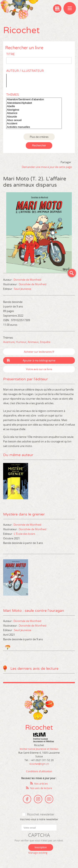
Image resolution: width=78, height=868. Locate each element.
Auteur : (8, 280)
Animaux (33, 342)
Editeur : (9, 289)
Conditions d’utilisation (39, 771)
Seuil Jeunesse (23, 289)
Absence (34, 113)
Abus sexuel (34, 120)
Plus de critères (39, 137)
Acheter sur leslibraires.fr (39, 352)
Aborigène (34, 110)
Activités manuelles (34, 127)
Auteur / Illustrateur (25, 71)
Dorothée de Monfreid (27, 280)
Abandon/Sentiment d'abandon (34, 100)
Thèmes (13, 95)
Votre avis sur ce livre (39, 369)
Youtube (49, 799)
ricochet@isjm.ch (39, 764)
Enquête (45, 342)
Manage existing (38, 853)
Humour (21, 342)
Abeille (34, 106)
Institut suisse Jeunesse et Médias (43, 737)
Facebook (27, 799)
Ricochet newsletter (41, 815)
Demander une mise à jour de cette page (47, 167)
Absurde (34, 117)
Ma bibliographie (57, 9)
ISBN (6, 320)
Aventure (9, 342)
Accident (34, 124)
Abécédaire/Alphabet (34, 103)
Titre (11, 54)
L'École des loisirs (25, 534)
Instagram (38, 799)
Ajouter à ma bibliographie (39, 360)
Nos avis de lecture (41, 788)
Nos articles (41, 784)
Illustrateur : (11, 284)
